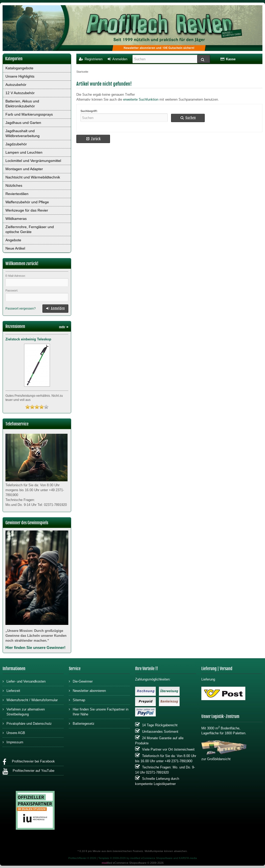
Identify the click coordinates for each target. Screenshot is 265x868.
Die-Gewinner (81, 681)
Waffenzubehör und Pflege (27, 202)
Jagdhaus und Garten (23, 123)
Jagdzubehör (16, 144)
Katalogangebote (19, 68)
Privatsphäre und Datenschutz (27, 723)
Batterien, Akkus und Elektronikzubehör (22, 104)
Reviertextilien (17, 194)
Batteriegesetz (82, 723)
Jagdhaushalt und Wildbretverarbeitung (23, 133)
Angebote (13, 240)
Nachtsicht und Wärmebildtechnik (33, 177)
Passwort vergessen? (21, 309)
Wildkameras (16, 219)
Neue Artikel (15, 248)
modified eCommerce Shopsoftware (151, 858)
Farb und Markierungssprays (29, 114)
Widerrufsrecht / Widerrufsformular (30, 700)
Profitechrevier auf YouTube (28, 771)
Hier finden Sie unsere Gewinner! (35, 648)
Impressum (13, 742)
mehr (64, 327)
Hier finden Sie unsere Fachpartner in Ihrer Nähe (99, 712)
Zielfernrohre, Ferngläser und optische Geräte (30, 229)
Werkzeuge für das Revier (27, 210)
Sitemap (77, 700)
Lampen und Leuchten (24, 152)
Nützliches (14, 185)
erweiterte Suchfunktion (141, 99)
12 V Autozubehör (20, 93)
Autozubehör (16, 85)
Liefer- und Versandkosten (24, 681)
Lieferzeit (11, 690)
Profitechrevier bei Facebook (29, 762)
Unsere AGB (14, 733)
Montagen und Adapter (24, 169)
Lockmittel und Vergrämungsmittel (33, 161)
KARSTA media (188, 858)
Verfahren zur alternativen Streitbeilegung (24, 712)
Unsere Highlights (20, 76)
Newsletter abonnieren (87, 690)
